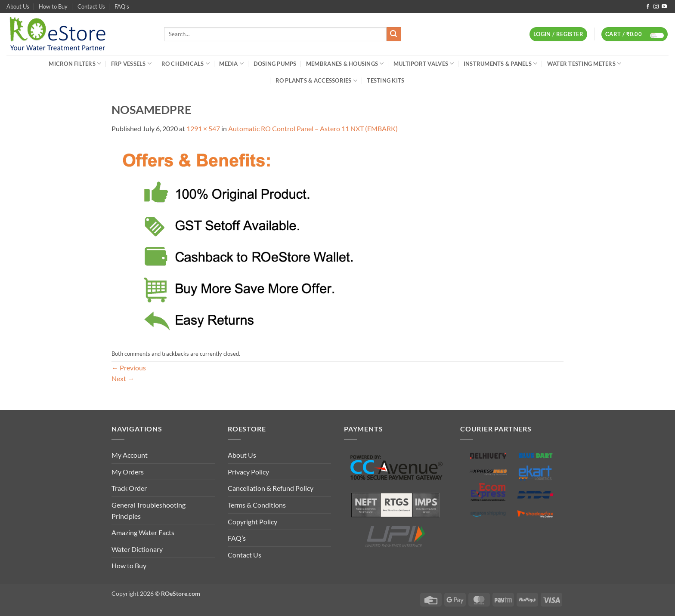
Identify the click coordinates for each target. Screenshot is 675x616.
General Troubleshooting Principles (149, 510)
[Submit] (394, 34)
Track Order (129, 488)
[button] (558, 34)
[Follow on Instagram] (656, 7)
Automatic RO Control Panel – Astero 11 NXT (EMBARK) (313, 128)
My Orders (128, 472)
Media (231, 63)
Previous (129, 368)
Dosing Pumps (275, 64)
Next (123, 378)
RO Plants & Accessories (316, 81)
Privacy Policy (248, 472)
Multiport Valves (424, 63)
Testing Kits (385, 80)
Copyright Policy (252, 522)
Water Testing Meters (584, 63)
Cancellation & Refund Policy (271, 488)
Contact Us (91, 6)
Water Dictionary (137, 549)
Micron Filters (75, 63)
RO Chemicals (186, 63)
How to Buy (53, 6)
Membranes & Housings (345, 63)
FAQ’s (122, 6)
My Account (130, 455)
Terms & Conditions (257, 505)
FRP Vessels (131, 63)
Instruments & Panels (501, 63)
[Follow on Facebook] (648, 7)
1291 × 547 (203, 128)
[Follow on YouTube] (664, 7)
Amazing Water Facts (143, 532)
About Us (18, 6)
